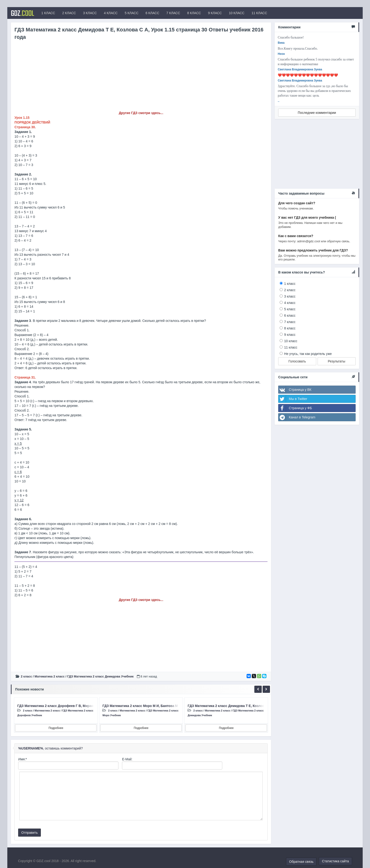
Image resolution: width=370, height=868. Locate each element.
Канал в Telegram (297, 417)
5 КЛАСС (131, 13)
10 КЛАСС (237, 13)
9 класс (290, 335)
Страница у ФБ (295, 408)
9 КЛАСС (215, 13)
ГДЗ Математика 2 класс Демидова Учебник (100, 676)
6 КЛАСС (152, 13)
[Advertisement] (141, 77)
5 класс (290, 309)
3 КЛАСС (90, 13)
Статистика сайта (335, 861)
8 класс (290, 328)
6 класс (290, 315)
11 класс (291, 347)
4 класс (290, 303)
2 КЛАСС (69, 13)
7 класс (290, 322)
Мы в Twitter (293, 399)
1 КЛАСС (48, 13)
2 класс (26, 676)
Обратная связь (301, 862)
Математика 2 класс (49, 676)
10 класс (291, 341)
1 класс (290, 284)
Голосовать (297, 361)
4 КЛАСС (111, 13)
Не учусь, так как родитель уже (308, 354)
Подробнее (56, 728)
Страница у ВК (295, 390)
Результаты (336, 361)
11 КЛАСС (259, 13)
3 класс (290, 296)
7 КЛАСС (173, 13)
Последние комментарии (317, 113)
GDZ (23, 13)
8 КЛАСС (194, 13)
